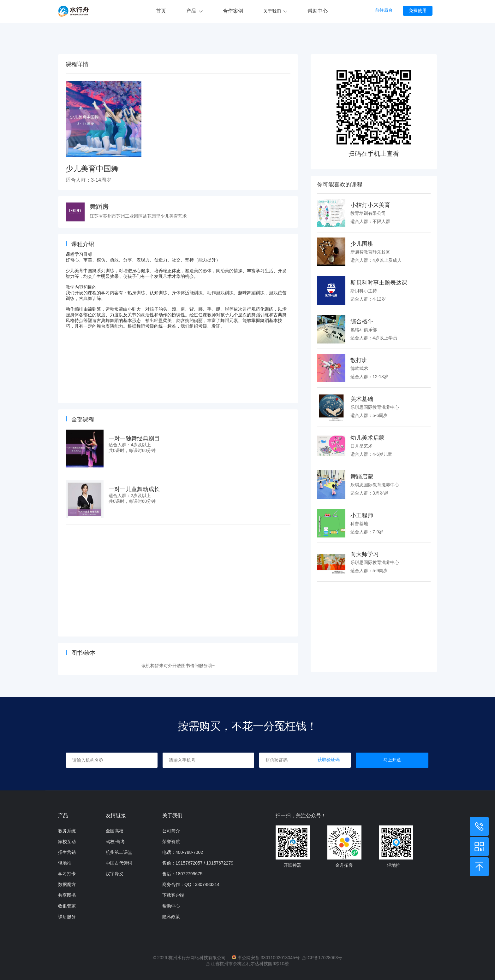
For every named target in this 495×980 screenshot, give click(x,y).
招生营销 (67, 852)
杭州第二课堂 (119, 852)
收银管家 (67, 906)
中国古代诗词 (119, 863)
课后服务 (67, 917)
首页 (161, 11)
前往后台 (384, 10)
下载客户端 (173, 895)
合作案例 (233, 11)
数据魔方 (67, 884)
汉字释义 (115, 874)
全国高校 (115, 831)
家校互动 (67, 842)
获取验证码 (329, 760)
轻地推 (65, 863)
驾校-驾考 (115, 842)
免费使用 (418, 10)
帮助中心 (318, 11)
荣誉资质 (171, 842)
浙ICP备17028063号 (322, 958)
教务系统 (67, 831)
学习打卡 (67, 874)
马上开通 (392, 760)
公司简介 (171, 831)
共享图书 (67, 895)
